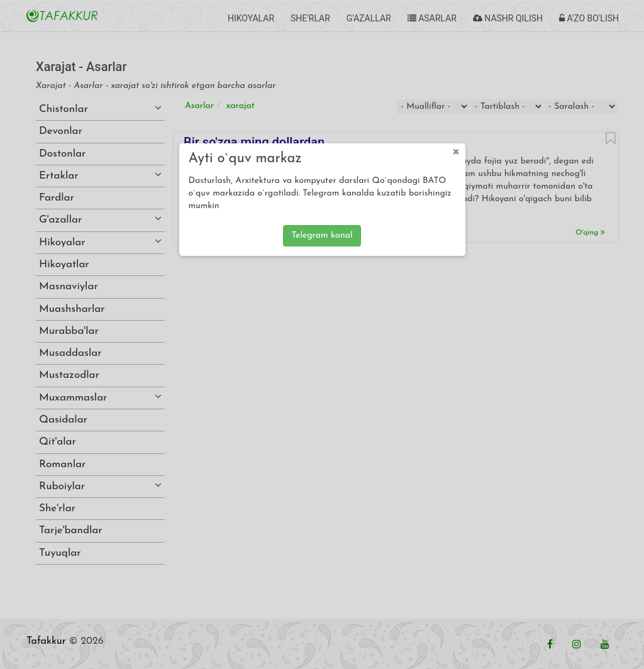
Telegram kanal (322, 235)
